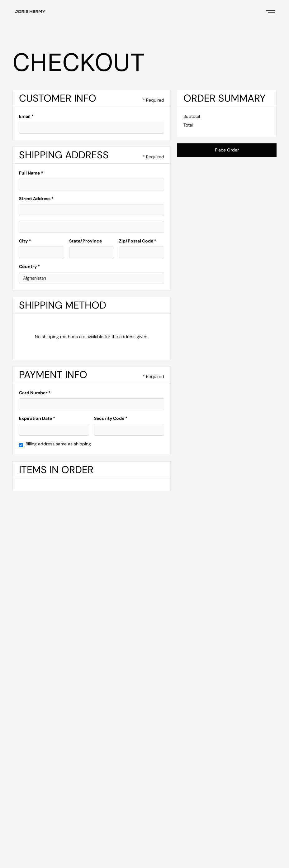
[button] (271, 11)
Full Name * (31, 173)
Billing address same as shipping (58, 444)
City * (25, 241)
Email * (26, 116)
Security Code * (111, 418)
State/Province (85, 241)
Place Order (227, 150)
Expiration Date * (37, 418)
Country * (29, 266)
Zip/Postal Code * (138, 241)
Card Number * (35, 393)
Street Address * (36, 199)
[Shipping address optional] (92, 227)
